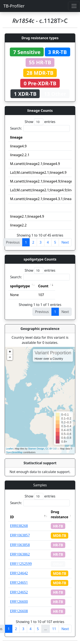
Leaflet (9, 449)
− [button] (10, 357)
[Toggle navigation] (74, 6)
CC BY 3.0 (51, 449)
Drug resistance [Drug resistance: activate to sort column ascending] (60, 514)
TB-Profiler (14, 6)
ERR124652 (19, 592)
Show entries (40, 122)
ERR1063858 (20, 545)
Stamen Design (36, 449)
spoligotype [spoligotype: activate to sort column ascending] (20, 286)
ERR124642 (19, 573)
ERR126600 (19, 602)
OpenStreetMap (14, 452)
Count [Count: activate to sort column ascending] (43, 286)
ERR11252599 (21, 564)
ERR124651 (19, 583)
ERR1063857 (20, 535)
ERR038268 (19, 526)
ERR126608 (19, 611)
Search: (40, 128)
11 (54, 629)
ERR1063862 (20, 554)
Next (65, 242)
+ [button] (10, 352)
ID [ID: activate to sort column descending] (12, 517)
